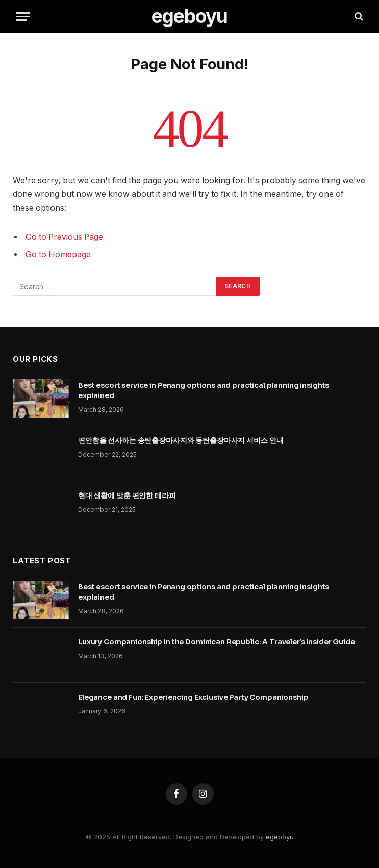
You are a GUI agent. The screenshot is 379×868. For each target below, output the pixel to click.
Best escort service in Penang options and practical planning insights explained (204, 390)
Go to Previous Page (64, 237)
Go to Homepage (58, 254)
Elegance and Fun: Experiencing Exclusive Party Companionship (193, 697)
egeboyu (280, 837)
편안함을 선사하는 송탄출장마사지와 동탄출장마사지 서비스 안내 (181, 440)
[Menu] (23, 17)
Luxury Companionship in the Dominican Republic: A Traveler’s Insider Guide (217, 642)
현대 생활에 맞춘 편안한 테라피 (127, 495)
